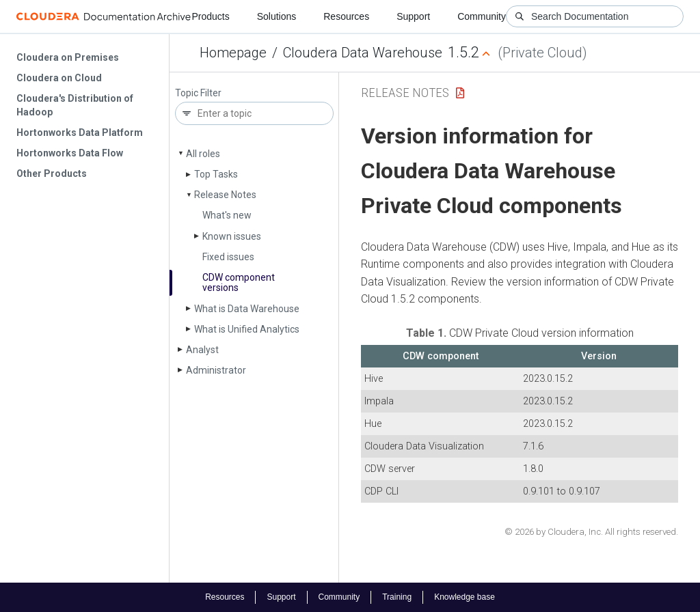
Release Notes (225, 195)
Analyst (202, 350)
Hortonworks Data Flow (70, 153)
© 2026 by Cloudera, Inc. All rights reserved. (591, 532)
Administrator (216, 370)
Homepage (233, 53)
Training (397, 597)
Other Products (52, 173)
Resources (346, 16)
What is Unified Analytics (247, 329)
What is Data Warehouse (247, 309)
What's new (227, 215)
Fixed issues (228, 257)
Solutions (277, 16)
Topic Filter (198, 93)
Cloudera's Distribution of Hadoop (75, 105)
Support (413, 16)
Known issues (232, 236)
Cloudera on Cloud (59, 78)
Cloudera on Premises (68, 57)
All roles (203, 154)
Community (482, 16)
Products (210, 16)
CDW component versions (239, 282)
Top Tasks (216, 174)
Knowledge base (465, 597)
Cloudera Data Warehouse (363, 53)
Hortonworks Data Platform (80, 133)
